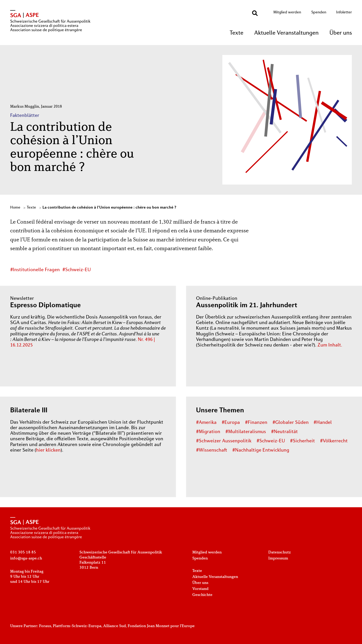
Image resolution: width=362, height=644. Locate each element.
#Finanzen (256, 423)
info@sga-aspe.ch (26, 558)
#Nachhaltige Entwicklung (261, 450)
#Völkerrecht (334, 441)
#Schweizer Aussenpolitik (224, 441)
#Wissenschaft (212, 450)
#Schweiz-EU (77, 270)
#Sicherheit (302, 441)
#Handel (323, 423)
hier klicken (48, 450)
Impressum (278, 558)
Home (15, 208)
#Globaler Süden (291, 423)
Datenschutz (280, 552)
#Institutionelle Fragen (35, 270)
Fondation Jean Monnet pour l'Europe (161, 626)
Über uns (341, 33)
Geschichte (202, 595)
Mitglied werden (287, 12)
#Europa (231, 423)
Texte (237, 33)
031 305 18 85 (23, 552)
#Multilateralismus (246, 432)
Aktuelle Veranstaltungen (286, 33)
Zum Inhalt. (330, 345)
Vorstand (200, 589)
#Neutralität (284, 432)
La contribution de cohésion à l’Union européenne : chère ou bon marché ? (109, 208)
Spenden (319, 12)
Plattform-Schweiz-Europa (77, 626)
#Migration (208, 432)
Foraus (45, 626)
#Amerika (206, 423)
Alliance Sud (115, 626)
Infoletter (344, 12)
